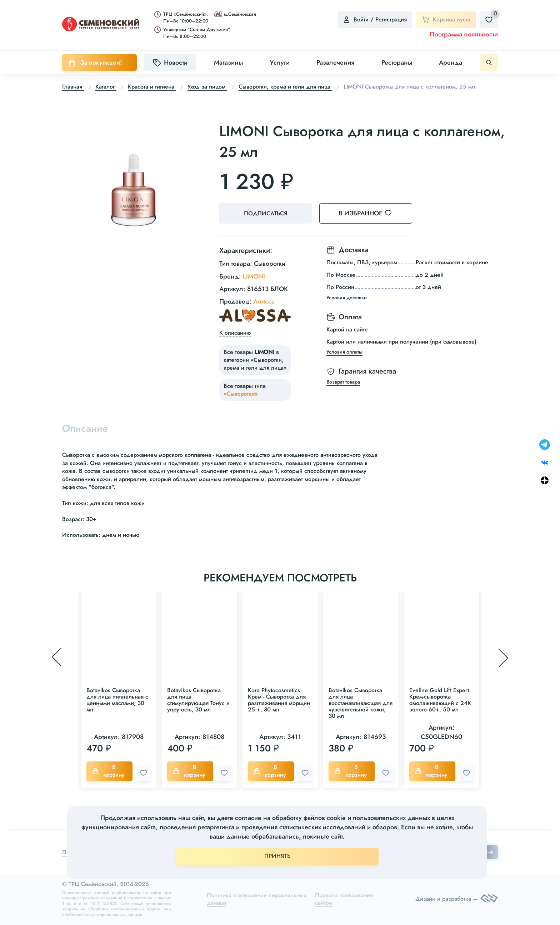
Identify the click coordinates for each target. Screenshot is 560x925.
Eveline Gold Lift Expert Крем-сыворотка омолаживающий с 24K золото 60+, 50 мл (440, 700)
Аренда (451, 62)
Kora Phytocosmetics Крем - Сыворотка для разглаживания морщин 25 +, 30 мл (279, 700)
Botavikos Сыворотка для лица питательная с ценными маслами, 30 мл (117, 700)
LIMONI (254, 276)
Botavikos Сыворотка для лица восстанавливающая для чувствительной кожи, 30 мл (361, 703)
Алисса (264, 301)
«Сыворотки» (241, 394)
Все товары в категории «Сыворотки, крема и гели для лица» (255, 360)
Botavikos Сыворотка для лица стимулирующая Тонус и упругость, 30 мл (198, 700)
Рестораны (397, 62)
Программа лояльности (464, 34)
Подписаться (266, 213)
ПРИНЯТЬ (277, 856)
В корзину (108, 771)
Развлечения (335, 62)
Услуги (280, 62)
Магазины (228, 62)
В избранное (369, 213)
